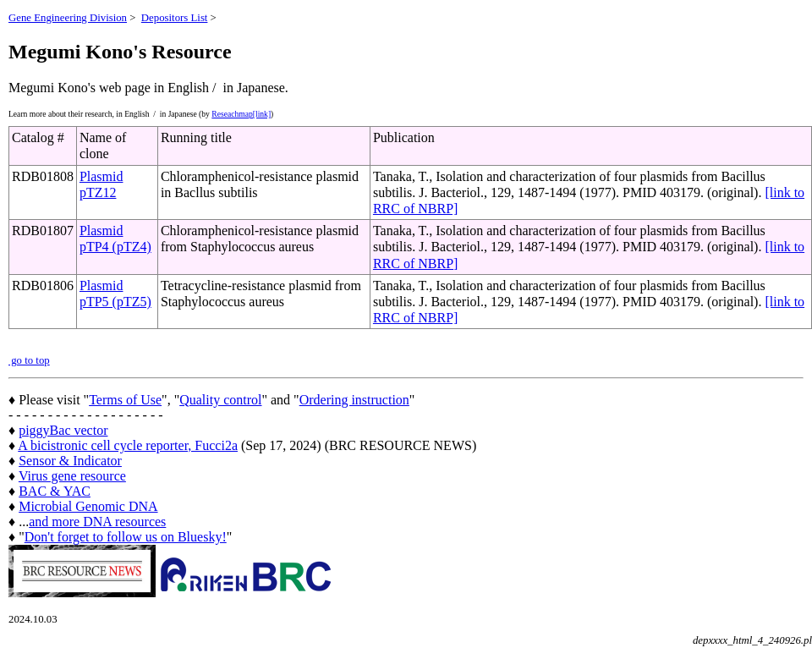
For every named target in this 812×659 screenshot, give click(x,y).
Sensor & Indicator (70, 461)
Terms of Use (125, 400)
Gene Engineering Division (68, 18)
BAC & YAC (55, 491)
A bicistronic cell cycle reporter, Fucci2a (128, 445)
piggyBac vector (63, 430)
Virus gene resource (72, 476)
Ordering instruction (354, 400)
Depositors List (175, 18)
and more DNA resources (97, 522)
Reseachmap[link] (241, 114)
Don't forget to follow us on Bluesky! (126, 537)
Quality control (220, 400)
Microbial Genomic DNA (88, 506)
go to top (29, 360)
